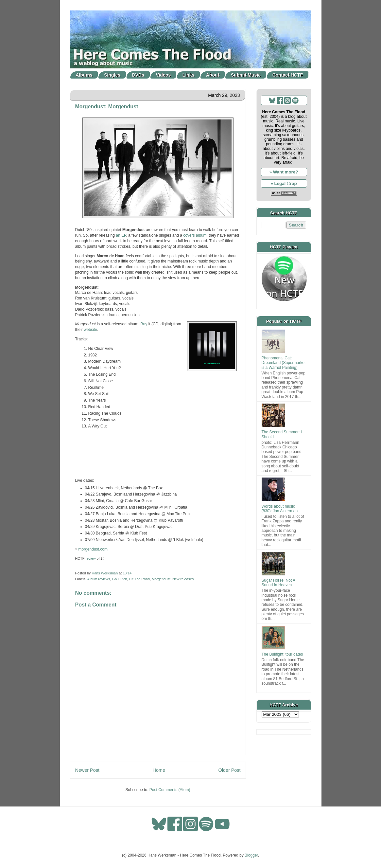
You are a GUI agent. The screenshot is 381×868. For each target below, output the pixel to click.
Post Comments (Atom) (170, 790)
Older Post (230, 770)
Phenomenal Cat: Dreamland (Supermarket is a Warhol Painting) (284, 363)
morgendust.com (93, 549)
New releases (183, 579)
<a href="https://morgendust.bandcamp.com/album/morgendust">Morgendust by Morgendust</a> (158, 453)
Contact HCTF (288, 75)
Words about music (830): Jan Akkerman (280, 509)
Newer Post (87, 770)
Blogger (251, 855)
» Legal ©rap (284, 183)
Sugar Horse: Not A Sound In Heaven (278, 583)
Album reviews (99, 579)
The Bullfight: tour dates (282, 654)
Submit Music (246, 75)
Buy (144, 324)
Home (159, 770)
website (90, 330)
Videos (164, 75)
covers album (195, 235)
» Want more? (284, 172)
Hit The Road (139, 579)
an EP (121, 235)
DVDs (138, 75)
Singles (112, 75)
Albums (84, 75)
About (213, 75)
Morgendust (161, 579)
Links (189, 75)
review (90, 558)
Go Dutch (120, 579)
